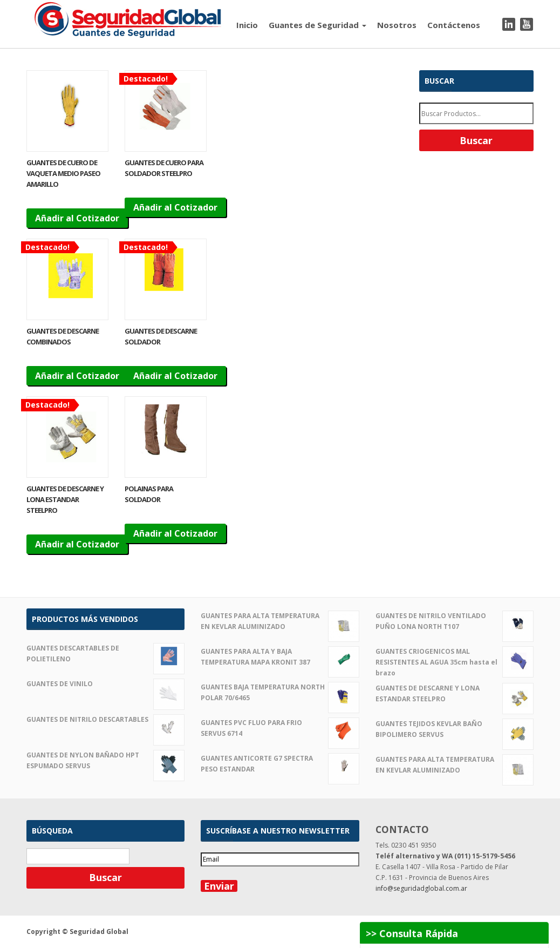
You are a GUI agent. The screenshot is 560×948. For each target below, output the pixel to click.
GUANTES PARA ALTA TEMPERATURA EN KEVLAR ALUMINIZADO (280, 621)
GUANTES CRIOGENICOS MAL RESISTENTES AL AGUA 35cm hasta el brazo (455, 662)
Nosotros (397, 25)
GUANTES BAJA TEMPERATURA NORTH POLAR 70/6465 (280, 693)
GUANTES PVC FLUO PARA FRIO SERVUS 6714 (280, 728)
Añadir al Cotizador (77, 218)
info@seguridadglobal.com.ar (421, 888)
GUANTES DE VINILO (105, 684)
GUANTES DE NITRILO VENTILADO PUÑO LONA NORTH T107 (455, 621)
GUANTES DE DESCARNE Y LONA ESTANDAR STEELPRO (65, 499)
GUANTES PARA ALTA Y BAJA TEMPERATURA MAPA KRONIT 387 (280, 657)
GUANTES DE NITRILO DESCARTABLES (105, 720)
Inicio (247, 25)
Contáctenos (454, 25)
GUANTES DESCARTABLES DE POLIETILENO (105, 654)
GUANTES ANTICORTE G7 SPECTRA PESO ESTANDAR (280, 764)
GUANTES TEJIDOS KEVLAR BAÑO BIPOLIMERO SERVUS (455, 729)
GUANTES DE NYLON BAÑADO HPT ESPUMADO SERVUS (105, 761)
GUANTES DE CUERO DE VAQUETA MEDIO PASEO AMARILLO (63, 173)
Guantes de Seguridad (317, 25)
